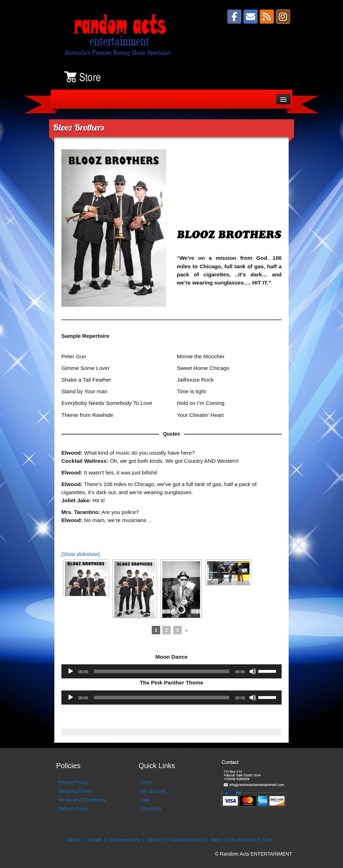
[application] (171, 671)
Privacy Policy (73, 782)
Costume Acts (125, 840)
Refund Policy (73, 809)
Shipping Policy (75, 791)
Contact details (186, 840)
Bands (95, 840)
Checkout (151, 809)
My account (153, 791)
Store (216, 840)
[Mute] (253, 671)
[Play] (71, 671)
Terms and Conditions (82, 800)
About (74, 840)
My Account (242, 840)
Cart (145, 800)
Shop (146, 782)
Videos (155, 840)
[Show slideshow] (80, 554)
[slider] (162, 671)
